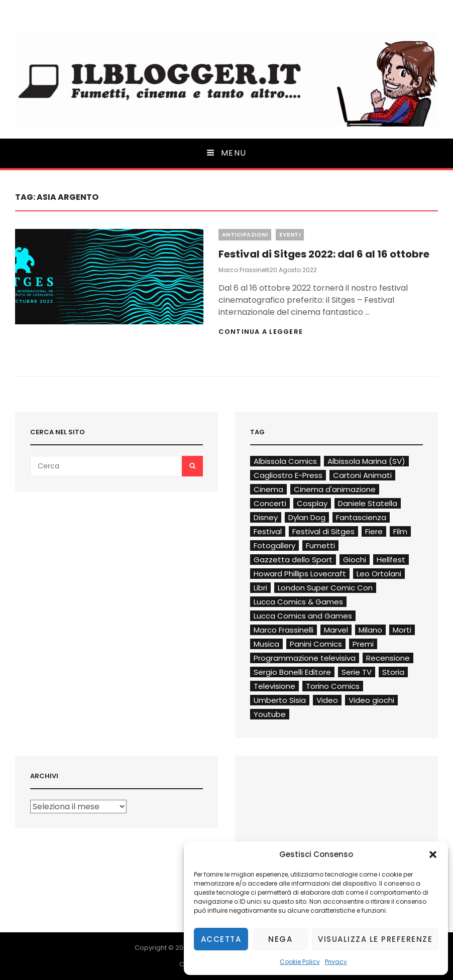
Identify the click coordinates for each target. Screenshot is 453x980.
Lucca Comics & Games (298, 602)
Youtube (270, 714)
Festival (268, 531)
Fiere (374, 531)
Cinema (268, 489)
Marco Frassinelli (244, 270)
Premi (363, 644)
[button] (433, 854)
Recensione (388, 658)
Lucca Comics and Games (303, 616)
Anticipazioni (245, 234)
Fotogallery (274, 545)
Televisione (274, 686)
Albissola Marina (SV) (366, 461)
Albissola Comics (285, 461)
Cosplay (312, 503)
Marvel (336, 630)
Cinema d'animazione (335, 489)
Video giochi (371, 700)
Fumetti (320, 545)
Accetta (221, 939)
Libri (260, 588)
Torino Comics (333, 686)
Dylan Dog (307, 517)
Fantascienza (361, 517)
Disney (266, 517)
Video (327, 700)
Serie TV (357, 672)
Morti (402, 630)
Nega (280, 939)
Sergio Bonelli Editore (292, 672)
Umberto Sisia (280, 700)
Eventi (290, 234)
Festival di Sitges (323, 531)
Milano (370, 630)
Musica (266, 644)
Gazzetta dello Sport (293, 560)
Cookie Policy (300, 962)
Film (400, 531)
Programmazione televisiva (305, 658)
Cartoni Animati (362, 475)
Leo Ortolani (379, 574)
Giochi (355, 560)
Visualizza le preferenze (375, 939)
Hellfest (391, 560)
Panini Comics (316, 644)
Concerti (270, 503)
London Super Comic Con (325, 588)
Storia (393, 672)
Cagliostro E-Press (288, 475)
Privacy (336, 962)
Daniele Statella (368, 503)
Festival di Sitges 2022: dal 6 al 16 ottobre (324, 254)
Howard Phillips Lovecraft (300, 574)
